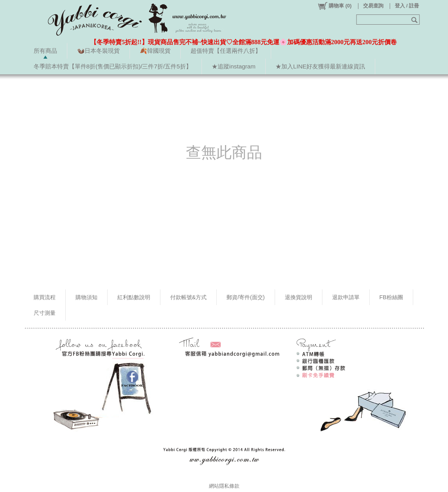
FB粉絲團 (391, 297)
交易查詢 (373, 6)
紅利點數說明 (134, 297)
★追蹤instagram (234, 66)
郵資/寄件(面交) (246, 297)
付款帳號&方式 (189, 297)
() (334, 6)
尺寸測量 (45, 313)
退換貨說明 (299, 297)
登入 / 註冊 (407, 6)
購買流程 (45, 297)
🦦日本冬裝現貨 (98, 51)
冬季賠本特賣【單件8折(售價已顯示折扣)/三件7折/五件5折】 (113, 66)
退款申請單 (346, 297)
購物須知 (86, 297)
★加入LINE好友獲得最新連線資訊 (320, 66)
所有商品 (45, 51)
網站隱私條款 (224, 486)
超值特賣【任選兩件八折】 (226, 51)
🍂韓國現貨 (155, 51)
